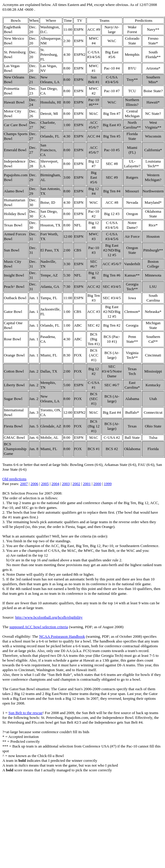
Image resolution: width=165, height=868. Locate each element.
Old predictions (14, 479)
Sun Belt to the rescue (25, 713)
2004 (55, 484)
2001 (87, 484)
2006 (34, 484)
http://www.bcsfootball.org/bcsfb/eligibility (49, 617)
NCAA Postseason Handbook (62, 636)
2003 (66, 484)
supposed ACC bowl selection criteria (38, 627)
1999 (108, 484)
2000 (97, 484)
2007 (24, 484)
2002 (76, 484)
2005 (45, 484)
